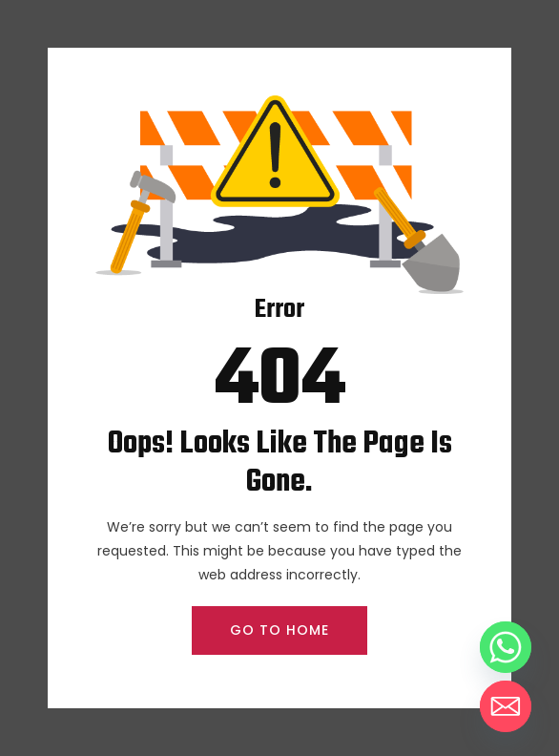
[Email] (506, 706)
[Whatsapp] (506, 647)
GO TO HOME (279, 630)
